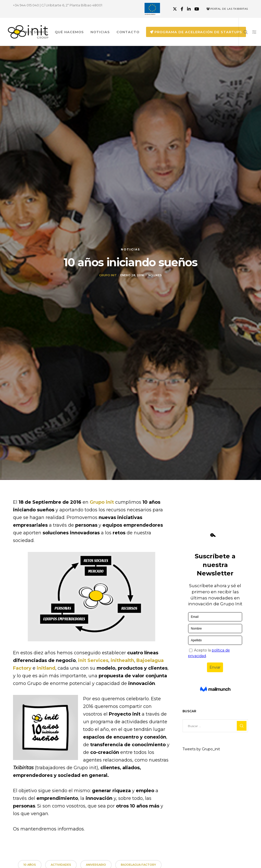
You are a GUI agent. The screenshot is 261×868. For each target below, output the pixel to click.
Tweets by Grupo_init (201, 749)
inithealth (122, 660)
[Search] (243, 32)
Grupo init (108, 275)
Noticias (130, 249)
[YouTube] (197, 9)
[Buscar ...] (215, 726)
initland (46, 668)
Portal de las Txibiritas (227, 9)
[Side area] (253, 32)
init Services (93, 660)
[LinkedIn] (189, 9)
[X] (175, 9)
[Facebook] (182, 9)
